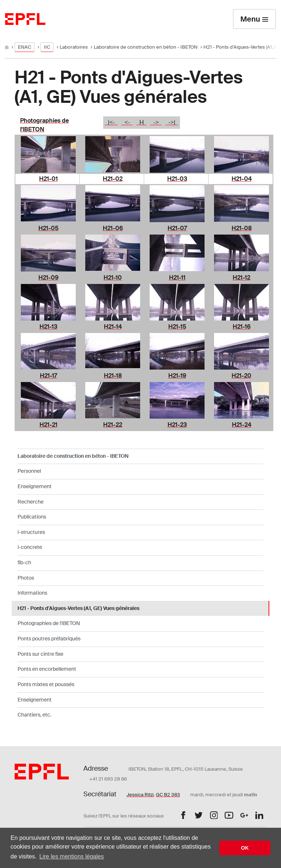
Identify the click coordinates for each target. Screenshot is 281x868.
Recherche (31, 502)
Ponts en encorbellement (47, 669)
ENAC (25, 47)
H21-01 (48, 179)
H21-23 (177, 425)
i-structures (31, 532)
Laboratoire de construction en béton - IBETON (146, 47)
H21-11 (177, 278)
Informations (32, 593)
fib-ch (24, 562)
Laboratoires (74, 47)
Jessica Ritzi (140, 795)
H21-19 (177, 376)
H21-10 (113, 278)
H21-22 (113, 425)
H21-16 (242, 327)
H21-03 (177, 179)
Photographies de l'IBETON (49, 623)
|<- (111, 122)
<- (127, 122)
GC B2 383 (168, 795)
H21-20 (241, 376)
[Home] (7, 47)
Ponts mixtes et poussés (46, 684)
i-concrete (30, 547)
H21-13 (48, 327)
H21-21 (48, 425)
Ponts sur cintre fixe (40, 654)
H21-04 (242, 179)
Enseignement (35, 486)
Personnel (29, 471)
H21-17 (48, 376)
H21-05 (48, 228)
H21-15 (177, 327)
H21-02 (113, 179)
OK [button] (245, 848)
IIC (47, 47)
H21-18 (113, 376)
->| (172, 122)
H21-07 (177, 228)
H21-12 (241, 278)
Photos (26, 578)
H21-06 (113, 228)
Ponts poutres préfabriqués (49, 639)
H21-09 (48, 278)
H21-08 (242, 228)
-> (156, 122)
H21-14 (113, 327)
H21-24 (242, 425)
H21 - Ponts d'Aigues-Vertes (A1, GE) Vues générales (78, 608)
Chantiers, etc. (34, 715)
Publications (32, 517)
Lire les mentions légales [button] (72, 856)
